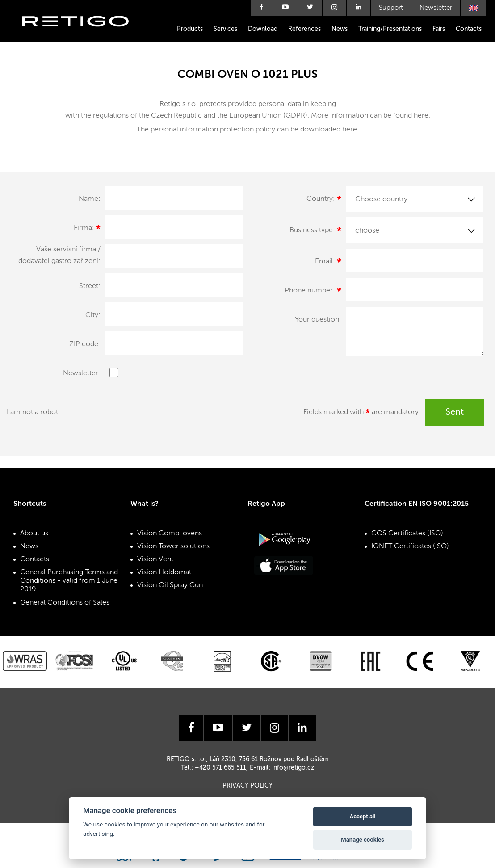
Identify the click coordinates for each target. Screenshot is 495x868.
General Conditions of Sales (65, 603)
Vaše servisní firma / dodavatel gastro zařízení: (59, 255)
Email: (328, 263)
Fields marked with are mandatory (361, 414)
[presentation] (168, 416)
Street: (90, 286)
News (340, 29)
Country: (324, 200)
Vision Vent (155, 559)
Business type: (315, 232)
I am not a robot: (34, 412)
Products (190, 29)
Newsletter (436, 8)
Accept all (362, 816)
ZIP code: (85, 344)
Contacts (469, 29)
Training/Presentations (390, 29)
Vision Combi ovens (170, 534)
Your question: (318, 320)
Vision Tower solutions (173, 546)
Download (263, 29)
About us (34, 534)
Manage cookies (362, 840)
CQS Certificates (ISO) (407, 534)
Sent (455, 412)
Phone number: (313, 292)
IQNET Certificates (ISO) (410, 546)
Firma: (87, 229)
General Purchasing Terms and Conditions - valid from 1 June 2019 (69, 581)
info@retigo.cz (293, 768)
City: (93, 315)
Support (391, 8)
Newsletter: (82, 373)
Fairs (439, 29)
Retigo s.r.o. (83, 35)
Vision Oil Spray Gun (170, 585)
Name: (90, 199)
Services (225, 29)
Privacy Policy (247, 786)
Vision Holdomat (164, 572)
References (304, 29)
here (421, 116)
